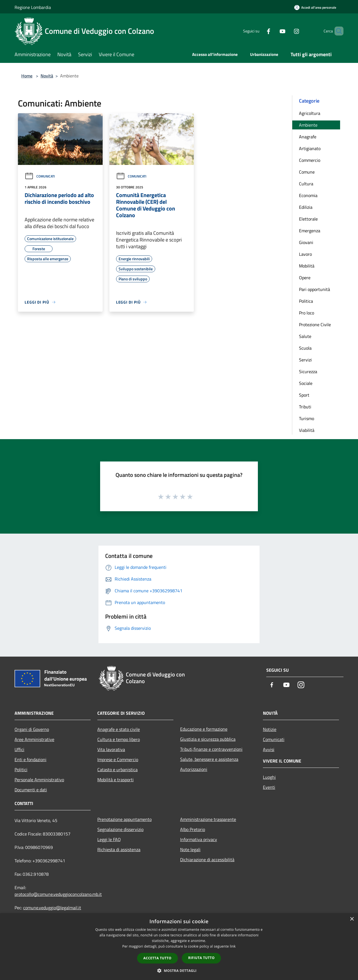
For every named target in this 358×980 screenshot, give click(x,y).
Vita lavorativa (111, 749)
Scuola (305, 348)
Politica (306, 301)
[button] (179, 970)
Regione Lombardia (33, 7)
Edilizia (306, 207)
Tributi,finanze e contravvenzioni (211, 749)
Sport (304, 395)
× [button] (352, 919)
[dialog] (179, 947)
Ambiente (308, 125)
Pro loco (307, 313)
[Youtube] (273, 31)
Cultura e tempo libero (119, 739)
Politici (21, 770)
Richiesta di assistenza (119, 849)
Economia (308, 195)
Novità (47, 76)
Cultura (306, 184)
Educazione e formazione (204, 729)
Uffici (19, 749)
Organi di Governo (32, 729)
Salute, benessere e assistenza (209, 759)
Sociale (306, 383)
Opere (305, 278)
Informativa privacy (199, 839)
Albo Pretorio (193, 829)
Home (27, 76)
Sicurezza (308, 371)
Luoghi (269, 777)
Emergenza (310, 231)
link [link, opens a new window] (233, 946)
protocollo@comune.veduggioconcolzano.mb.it (58, 894)
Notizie (270, 729)
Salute (305, 336)
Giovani (306, 242)
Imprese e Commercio (118, 759)
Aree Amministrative (34, 739)
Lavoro (305, 254)
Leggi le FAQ (109, 839)
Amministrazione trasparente (208, 819)
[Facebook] (259, 31)
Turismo (307, 418)
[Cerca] (337, 31)
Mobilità (307, 266)
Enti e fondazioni (30, 759)
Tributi (305, 407)
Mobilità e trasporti (116, 780)
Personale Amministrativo (39, 780)
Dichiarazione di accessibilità (207, 860)
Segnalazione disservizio (120, 829)
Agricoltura (310, 113)
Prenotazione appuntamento (124, 819)
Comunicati (40, 176)
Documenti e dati (31, 790)
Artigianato (310, 148)
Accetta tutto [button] (157, 958)
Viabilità (307, 430)
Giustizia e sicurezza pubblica (208, 739)
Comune (307, 172)
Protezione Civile (315, 325)
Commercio (310, 160)
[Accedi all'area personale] (315, 7)
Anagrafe (308, 137)
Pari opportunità (315, 289)
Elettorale (308, 219)
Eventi (269, 787)
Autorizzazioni (194, 769)
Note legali (190, 849)
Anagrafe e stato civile (119, 729)
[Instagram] (287, 31)
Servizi (305, 360)
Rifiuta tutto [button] (202, 958)
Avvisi (269, 749)
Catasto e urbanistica (117, 770)
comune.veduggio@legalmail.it (52, 908)
